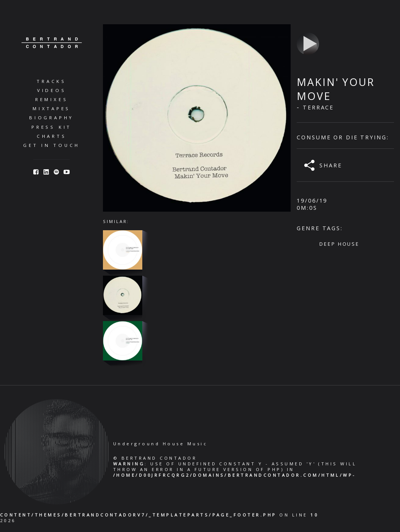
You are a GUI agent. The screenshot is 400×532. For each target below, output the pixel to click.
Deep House (339, 244)
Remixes (51, 99)
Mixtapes (51, 108)
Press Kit (51, 127)
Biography (51, 118)
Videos (52, 90)
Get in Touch (51, 145)
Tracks (51, 81)
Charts (52, 136)
